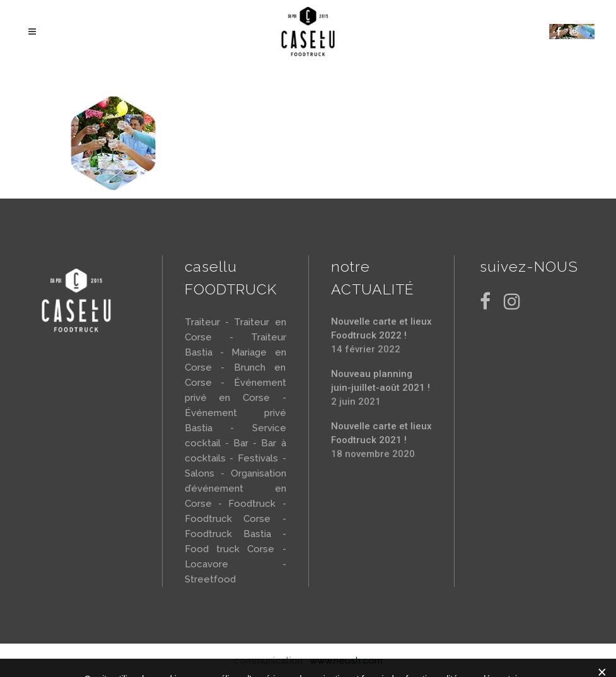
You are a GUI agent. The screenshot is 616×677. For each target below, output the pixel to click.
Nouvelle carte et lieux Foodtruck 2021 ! (381, 433)
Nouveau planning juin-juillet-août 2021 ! (381, 381)
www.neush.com (346, 661)
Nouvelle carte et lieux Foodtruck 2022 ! (381, 328)
